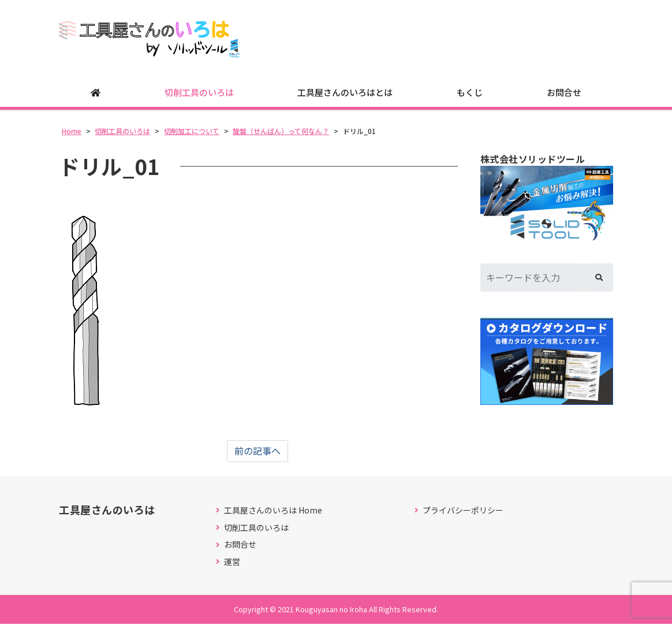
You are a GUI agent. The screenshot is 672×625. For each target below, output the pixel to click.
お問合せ (564, 93)
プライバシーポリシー (463, 511)
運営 (232, 562)
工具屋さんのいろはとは (345, 93)
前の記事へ (257, 452)
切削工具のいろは (199, 93)
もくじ (470, 93)
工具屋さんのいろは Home (273, 511)
